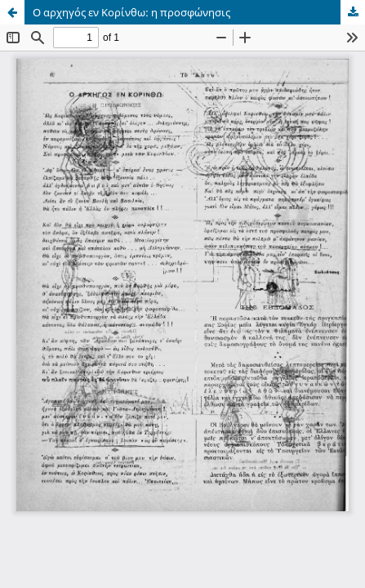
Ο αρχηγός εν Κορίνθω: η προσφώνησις (131, 12)
